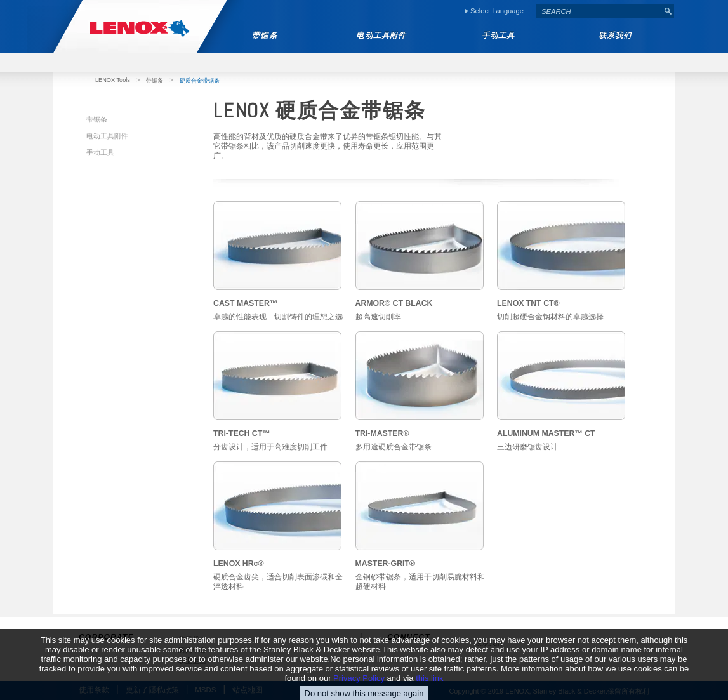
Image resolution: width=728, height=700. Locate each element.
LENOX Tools (113, 80)
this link (429, 690)
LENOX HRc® (239, 564)
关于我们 (192, 639)
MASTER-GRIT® (386, 564)
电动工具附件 (107, 136)
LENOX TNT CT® (528, 303)
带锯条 (155, 81)
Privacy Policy (359, 690)
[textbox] (599, 11)
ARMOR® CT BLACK (394, 303)
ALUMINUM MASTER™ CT (546, 433)
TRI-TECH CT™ (242, 433)
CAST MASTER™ (245, 303)
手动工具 (100, 152)
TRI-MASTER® (382, 433)
